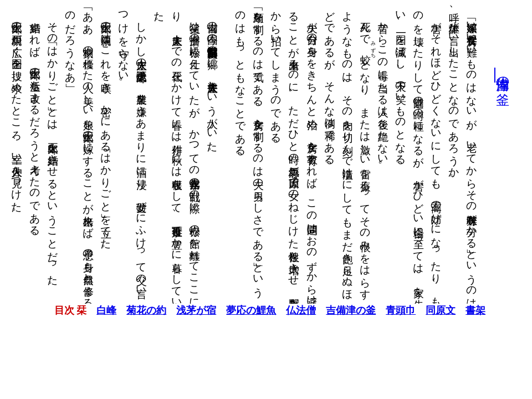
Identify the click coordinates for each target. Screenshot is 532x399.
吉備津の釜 (499, 75)
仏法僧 (297, 310)
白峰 (103, 310)
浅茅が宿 (192, 310)
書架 (472, 310)
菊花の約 (142, 310)
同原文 (437, 310)
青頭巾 (397, 310)
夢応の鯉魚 (247, 310)
